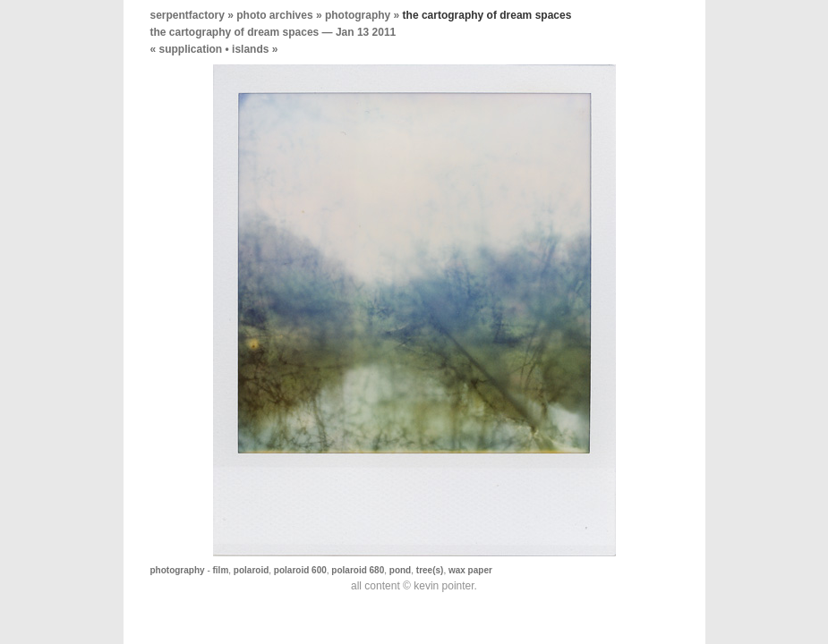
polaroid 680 (358, 570)
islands (250, 49)
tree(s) (430, 570)
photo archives (274, 15)
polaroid (251, 570)
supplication (191, 49)
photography (358, 15)
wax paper (470, 570)
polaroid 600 (300, 570)
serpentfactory (188, 15)
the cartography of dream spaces (235, 32)
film (221, 570)
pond (400, 570)
